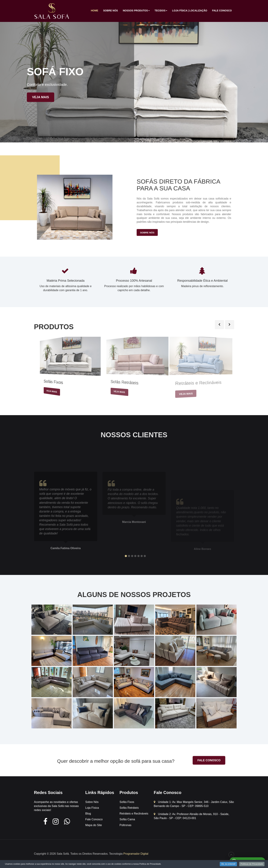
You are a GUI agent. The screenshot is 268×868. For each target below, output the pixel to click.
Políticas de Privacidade (252, 864)
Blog (88, 814)
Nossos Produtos (136, 12)
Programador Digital (136, 854)
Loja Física (92, 808)
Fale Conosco (222, 11)
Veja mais (41, 97)
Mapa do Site (94, 825)
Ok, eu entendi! (228, 864)
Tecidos (161, 12)
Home (95, 11)
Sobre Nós (111, 11)
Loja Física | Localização (190, 11)
